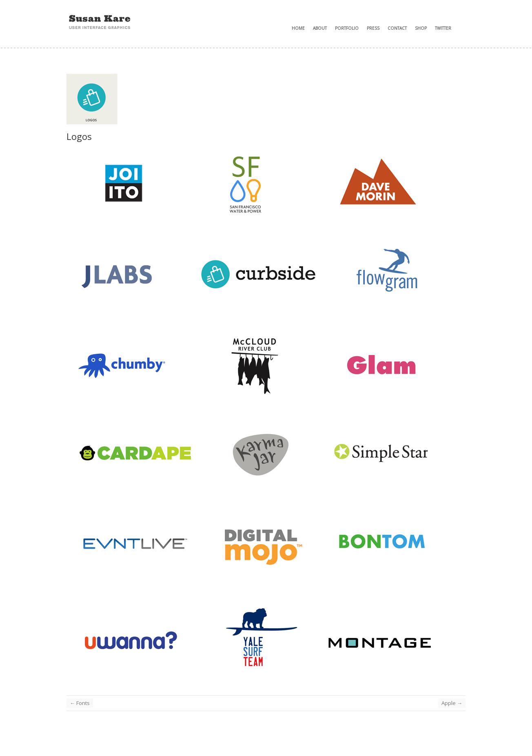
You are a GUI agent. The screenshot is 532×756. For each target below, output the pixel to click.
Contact (397, 28)
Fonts (80, 703)
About (320, 28)
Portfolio (347, 28)
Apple (452, 703)
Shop (421, 28)
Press (373, 28)
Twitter (443, 28)
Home (298, 28)
